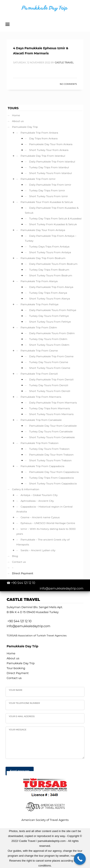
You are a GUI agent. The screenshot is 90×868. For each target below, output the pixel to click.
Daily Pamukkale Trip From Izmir (50, 185)
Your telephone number (24, 703)
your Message (18, 730)
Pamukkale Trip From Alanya (39, 281)
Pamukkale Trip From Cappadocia (42, 466)
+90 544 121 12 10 (23, 583)
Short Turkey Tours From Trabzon (50, 460)
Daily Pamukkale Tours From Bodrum (53, 264)
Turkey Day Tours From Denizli (49, 385)
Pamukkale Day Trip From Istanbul (43, 156)
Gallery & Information (26, 489)
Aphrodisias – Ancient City (37, 501)
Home (16, 115)
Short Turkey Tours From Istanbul (50, 173)
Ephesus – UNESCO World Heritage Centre (48, 523)
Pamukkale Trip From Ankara (39, 133)
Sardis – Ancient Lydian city (38, 550)
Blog (15, 556)
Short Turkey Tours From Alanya (50, 299)
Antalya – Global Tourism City (39, 495)
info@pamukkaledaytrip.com (61, 588)
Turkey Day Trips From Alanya (48, 293)
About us (18, 121)
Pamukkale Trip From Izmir (38, 179)
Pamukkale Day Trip (25, 127)
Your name (16, 690)
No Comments (68, 84)
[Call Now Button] (80, 859)
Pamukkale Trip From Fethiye (40, 304)
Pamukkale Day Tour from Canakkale (53, 426)
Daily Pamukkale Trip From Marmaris (53, 403)
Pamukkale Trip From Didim (39, 327)
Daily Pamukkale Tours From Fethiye (53, 310)
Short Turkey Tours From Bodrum (51, 275)
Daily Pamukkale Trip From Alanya (51, 287)
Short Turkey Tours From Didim (49, 345)
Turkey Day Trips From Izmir (47, 190)
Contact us (19, 562)
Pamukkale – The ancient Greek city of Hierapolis (43, 542)
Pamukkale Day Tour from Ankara (51, 144)
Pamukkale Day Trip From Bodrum (43, 258)
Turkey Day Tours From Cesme (49, 362)
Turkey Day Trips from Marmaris (49, 408)
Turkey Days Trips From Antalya (49, 246)
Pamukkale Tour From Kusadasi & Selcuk (47, 202)
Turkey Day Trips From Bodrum (49, 270)
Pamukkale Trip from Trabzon (40, 443)
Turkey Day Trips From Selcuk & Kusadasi (55, 218)
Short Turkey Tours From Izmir (49, 196)
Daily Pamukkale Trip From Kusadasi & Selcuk (52, 210)
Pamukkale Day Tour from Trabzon (51, 455)
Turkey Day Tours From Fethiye (49, 316)
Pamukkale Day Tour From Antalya (43, 230)
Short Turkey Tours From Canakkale (52, 437)
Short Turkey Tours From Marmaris (51, 414)
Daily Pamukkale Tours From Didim (52, 333)
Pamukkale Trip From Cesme (39, 351)
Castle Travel (64, 63)
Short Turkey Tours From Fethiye (50, 322)
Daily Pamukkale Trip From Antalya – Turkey (51, 238)
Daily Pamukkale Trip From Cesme (51, 356)
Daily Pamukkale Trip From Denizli (51, 379)
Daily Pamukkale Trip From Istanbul (52, 162)
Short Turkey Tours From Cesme (50, 368)
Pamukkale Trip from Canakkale (41, 420)
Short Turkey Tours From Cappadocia (53, 483)
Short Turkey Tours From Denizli (50, 391)
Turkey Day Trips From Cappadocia (51, 478)
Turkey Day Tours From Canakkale (51, 431)
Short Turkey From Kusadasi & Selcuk (53, 224)
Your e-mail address (22, 716)
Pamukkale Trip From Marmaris (41, 397)
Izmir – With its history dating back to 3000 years (46, 531)
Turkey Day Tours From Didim (48, 339)
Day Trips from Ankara (43, 138)
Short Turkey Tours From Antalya (50, 252)
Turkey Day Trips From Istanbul (49, 167)
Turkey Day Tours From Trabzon (49, 449)
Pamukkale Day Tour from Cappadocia (54, 472)
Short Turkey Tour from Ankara (49, 150)
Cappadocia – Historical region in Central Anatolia (44, 509)
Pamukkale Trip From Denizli (39, 374)
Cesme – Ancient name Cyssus (40, 517)
